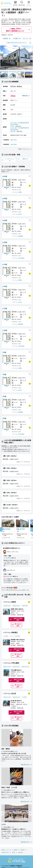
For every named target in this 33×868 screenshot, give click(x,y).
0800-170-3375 (12, 644)
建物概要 (6, 38)
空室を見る (25, 96)
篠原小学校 (14, 140)
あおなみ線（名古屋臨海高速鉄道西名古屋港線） (20, 124)
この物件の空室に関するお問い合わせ (16, 43)
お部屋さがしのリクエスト (8, 852)
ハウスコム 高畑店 (17, 192)
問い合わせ (26, 619)
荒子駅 (12, 126)
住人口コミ (26, 38)
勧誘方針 (4, 854)
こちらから (20, 590)
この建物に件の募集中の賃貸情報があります (15, 30)
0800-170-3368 (12, 619)
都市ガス (25, 159)
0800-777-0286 (12, 696)
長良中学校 (14, 144)
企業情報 (20, 856)
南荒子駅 (13, 131)
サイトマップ (13, 856)
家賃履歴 (16, 38)
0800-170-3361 (12, 669)
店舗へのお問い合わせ (21, 852)
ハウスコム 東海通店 (17, 236)
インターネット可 (10, 160)
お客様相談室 (5, 856)
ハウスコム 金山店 (17, 214)
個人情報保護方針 (12, 854)
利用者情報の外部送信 (24, 854)
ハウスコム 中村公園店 (18, 258)
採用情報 (27, 856)
